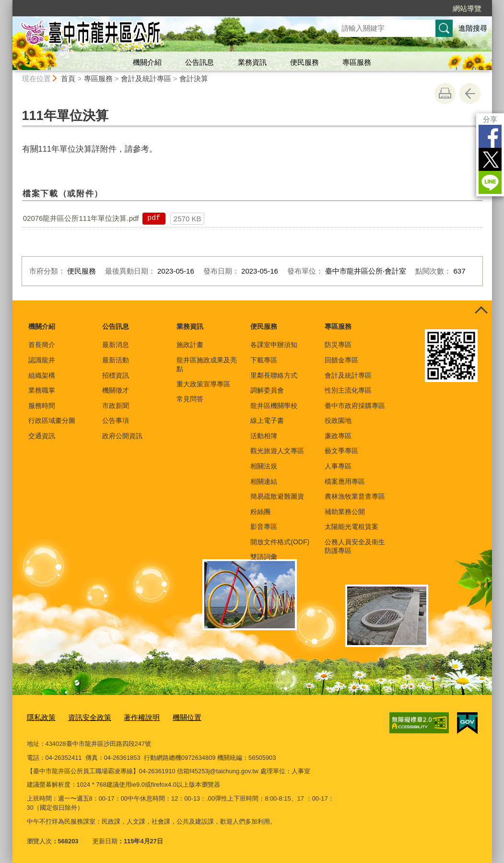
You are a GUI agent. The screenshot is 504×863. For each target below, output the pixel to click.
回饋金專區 (341, 360)
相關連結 (264, 481)
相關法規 (264, 466)
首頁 (68, 78)
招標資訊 (116, 375)
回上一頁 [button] (470, 94)
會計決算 (194, 78)
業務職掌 (42, 390)
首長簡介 (42, 345)
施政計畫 (190, 345)
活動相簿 (264, 436)
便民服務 (305, 62)
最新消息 (116, 345)
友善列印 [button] (445, 94)
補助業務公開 (345, 512)
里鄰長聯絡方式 (274, 375)
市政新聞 (116, 406)
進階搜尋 (473, 28)
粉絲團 (260, 512)
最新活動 (116, 360)
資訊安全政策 (83, 717)
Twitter (490, 159)
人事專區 (338, 466)
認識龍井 (42, 360)
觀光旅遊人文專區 (277, 451)
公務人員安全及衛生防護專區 (355, 546)
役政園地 (338, 420)
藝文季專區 (341, 451)
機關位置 (171, 717)
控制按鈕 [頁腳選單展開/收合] (481, 311)
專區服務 (357, 62)
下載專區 (264, 360)
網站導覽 (467, 8)
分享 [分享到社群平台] (490, 119)
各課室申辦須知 (274, 345)
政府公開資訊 (122, 436)
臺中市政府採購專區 (355, 406)
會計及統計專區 (146, 78)
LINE (490, 182)
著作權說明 (130, 717)
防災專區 (338, 345)
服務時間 (42, 406)
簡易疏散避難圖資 (277, 496)
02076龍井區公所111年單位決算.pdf (81, 218)
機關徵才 (116, 390)
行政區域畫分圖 (52, 420)
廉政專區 (338, 436)
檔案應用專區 (345, 481)
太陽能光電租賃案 (352, 527)
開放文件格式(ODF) (280, 542)
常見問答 (190, 399)
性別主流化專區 (348, 390)
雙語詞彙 (264, 557)
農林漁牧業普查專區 (355, 496)
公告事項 (116, 420)
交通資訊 (42, 436)
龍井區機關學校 (274, 406)
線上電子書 (267, 420)
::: (8, 4)
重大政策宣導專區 (203, 384)
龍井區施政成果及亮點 (207, 364)
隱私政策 (39, 717)
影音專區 (264, 527)
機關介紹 (147, 62)
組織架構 (42, 375)
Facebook (490, 136)
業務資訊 (252, 62)
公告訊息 (199, 62)
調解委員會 (267, 390)
